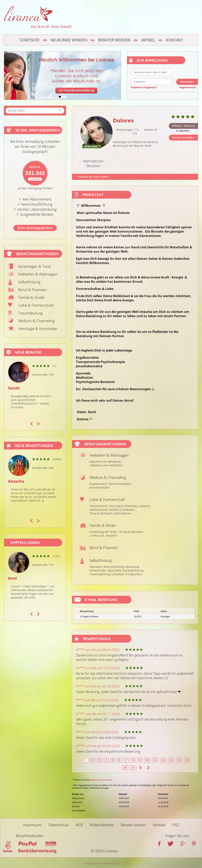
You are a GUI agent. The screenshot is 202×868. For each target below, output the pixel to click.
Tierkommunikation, (120, 484)
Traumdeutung (30, 313)
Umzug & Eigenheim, (131, 532)
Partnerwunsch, (99, 506)
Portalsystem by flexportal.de (101, 863)
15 (187, 760)
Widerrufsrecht (102, 825)
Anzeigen (165, 617)
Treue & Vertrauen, (101, 513)
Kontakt (174, 40)
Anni (12, 578)
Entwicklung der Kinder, (104, 532)
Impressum (32, 825)
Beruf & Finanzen (32, 290)
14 (179, 760)
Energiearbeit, (134, 574)
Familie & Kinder (32, 297)
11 (155, 760)
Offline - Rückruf (183, 126)
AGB (79, 825)
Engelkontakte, (98, 484)
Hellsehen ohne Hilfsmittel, (106, 465)
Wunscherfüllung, (114, 567)
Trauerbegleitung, (100, 574)
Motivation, (96, 567)
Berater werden (114, 40)
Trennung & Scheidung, (123, 506)
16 (125, 768)
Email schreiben (183, 137)
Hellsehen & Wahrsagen (38, 274)
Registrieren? (188, 87)
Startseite (30, 40)
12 (163, 760)
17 (133, 768)
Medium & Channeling (36, 321)
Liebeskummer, (99, 510)
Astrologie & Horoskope (38, 329)
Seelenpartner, (122, 513)
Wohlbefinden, (98, 570)
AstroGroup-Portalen (101, 780)
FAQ (176, 825)
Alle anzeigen (78, 810)
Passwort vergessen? (144, 87)
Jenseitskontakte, (100, 487)
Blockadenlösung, (133, 570)
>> (148, 768)
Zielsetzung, (132, 567)
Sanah (14, 388)
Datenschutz (59, 825)
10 (147, 760)
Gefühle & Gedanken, (122, 510)
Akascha (16, 481)
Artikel (148, 40)
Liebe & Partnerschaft (36, 305)
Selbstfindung (29, 282)
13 (171, 760)
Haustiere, (112, 535)
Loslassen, (144, 506)
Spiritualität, (115, 570)
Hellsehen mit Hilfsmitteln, (106, 462)
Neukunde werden (69, 40)
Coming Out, (97, 535)
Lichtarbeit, (118, 574)
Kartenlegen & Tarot (35, 266)
